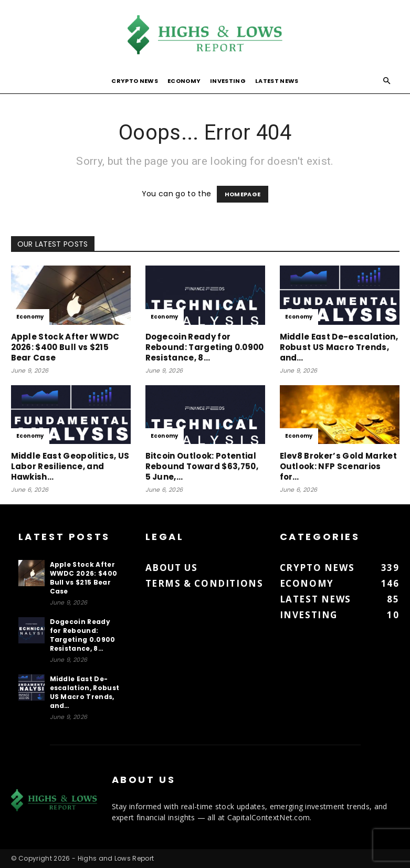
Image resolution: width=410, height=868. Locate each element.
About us (172, 568)
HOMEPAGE (243, 194)
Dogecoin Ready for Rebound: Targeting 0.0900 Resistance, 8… (205, 347)
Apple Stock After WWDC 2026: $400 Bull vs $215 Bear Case (65, 347)
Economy (184, 81)
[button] (387, 81)
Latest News (277, 81)
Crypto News (135, 81)
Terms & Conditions (204, 583)
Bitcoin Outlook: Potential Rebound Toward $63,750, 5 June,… (202, 466)
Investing (228, 81)
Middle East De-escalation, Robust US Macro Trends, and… (339, 347)
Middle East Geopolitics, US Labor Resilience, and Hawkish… (70, 466)
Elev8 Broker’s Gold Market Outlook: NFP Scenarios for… (338, 466)
